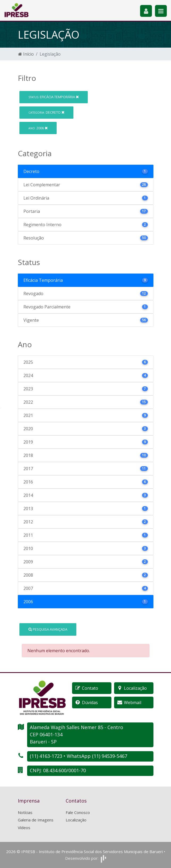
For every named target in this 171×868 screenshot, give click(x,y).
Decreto (46, 112)
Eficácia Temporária (54, 97)
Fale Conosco (78, 812)
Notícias (25, 812)
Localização (76, 820)
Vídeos (24, 828)
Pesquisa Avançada (48, 629)
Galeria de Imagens (36, 820)
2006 (38, 128)
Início (26, 54)
